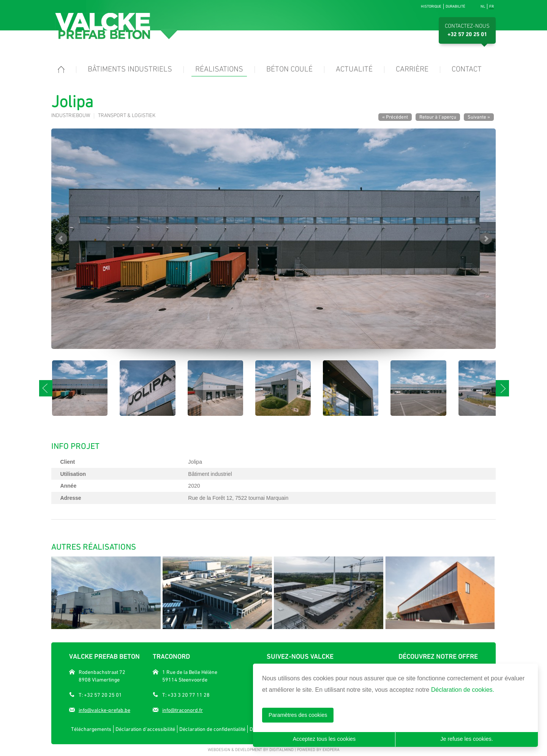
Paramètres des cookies (298, 715)
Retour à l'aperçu (438, 117)
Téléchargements (91, 729)
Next (486, 239)
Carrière (412, 70)
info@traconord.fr (183, 710)
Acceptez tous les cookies (324, 739)
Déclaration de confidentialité (212, 729)
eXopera (331, 750)
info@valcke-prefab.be (104, 710)
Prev (61, 239)
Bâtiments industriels (130, 70)
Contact (467, 70)
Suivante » (479, 117)
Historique (431, 6)
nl (483, 6)
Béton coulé (289, 70)
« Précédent (395, 117)
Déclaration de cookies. (463, 690)
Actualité (354, 70)
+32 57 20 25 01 (467, 35)
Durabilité (455, 6)
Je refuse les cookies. (466, 739)
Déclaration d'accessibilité (145, 729)
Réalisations (219, 70)
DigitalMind (281, 750)
